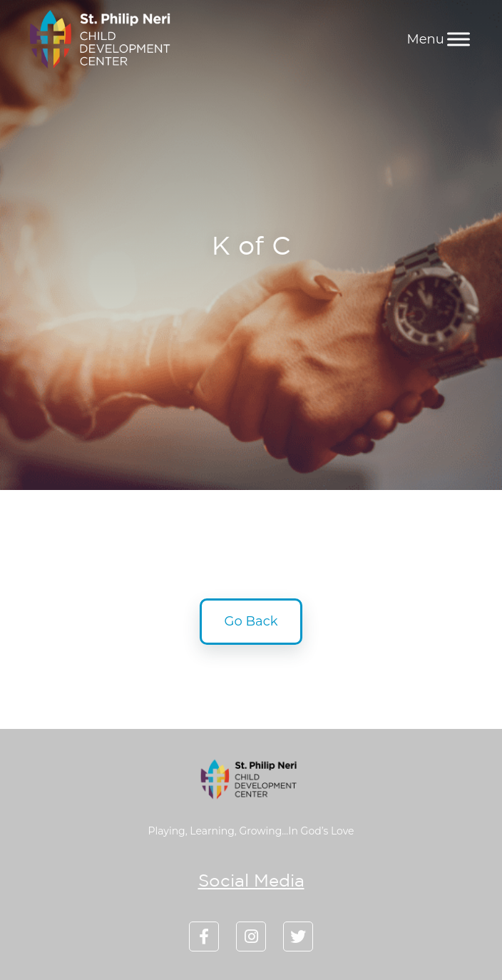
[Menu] (459, 39)
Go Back (251, 621)
